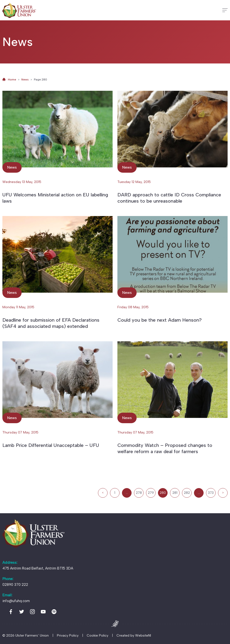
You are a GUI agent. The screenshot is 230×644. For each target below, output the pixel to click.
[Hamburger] (225, 10)
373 (211, 493)
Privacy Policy (68, 635)
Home (12, 80)
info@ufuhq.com (16, 601)
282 (187, 493)
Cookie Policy (97, 635)
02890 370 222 (15, 585)
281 (175, 493)
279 (151, 493)
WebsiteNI (143, 635)
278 (139, 493)
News (25, 80)
